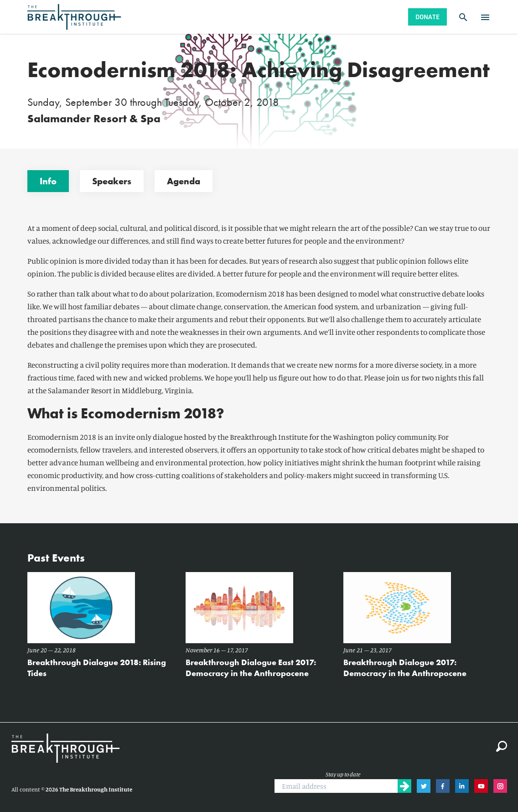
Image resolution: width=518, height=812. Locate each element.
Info (48, 181)
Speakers (112, 181)
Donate (427, 17)
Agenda (184, 181)
